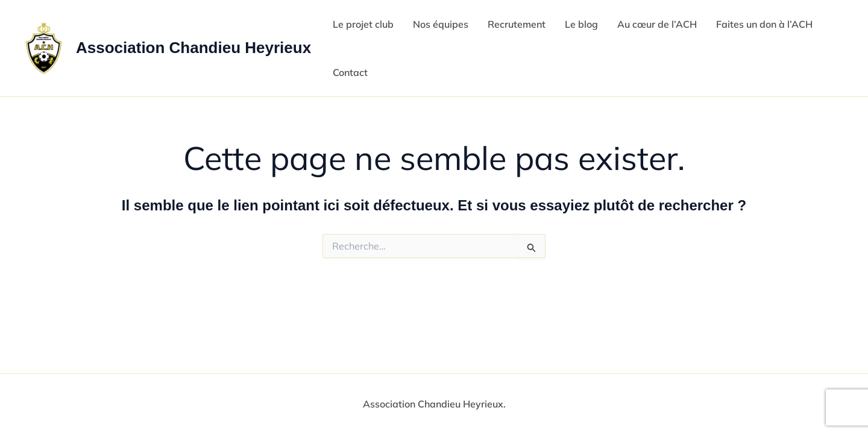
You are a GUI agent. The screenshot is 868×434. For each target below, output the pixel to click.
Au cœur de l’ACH (657, 24)
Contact (350, 72)
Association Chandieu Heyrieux (193, 48)
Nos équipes (441, 24)
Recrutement (517, 24)
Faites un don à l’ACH (764, 24)
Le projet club (363, 24)
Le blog (581, 24)
